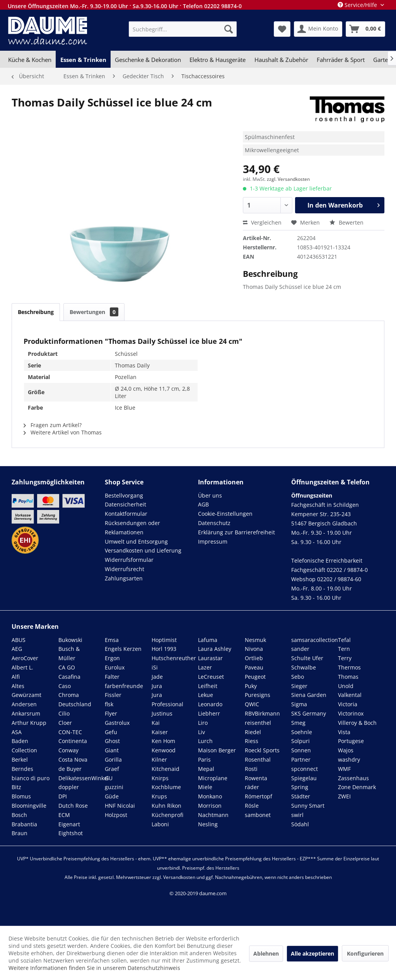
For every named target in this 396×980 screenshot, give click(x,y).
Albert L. (22, 667)
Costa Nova (73, 759)
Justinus (162, 713)
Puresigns (258, 695)
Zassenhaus (353, 778)
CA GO (67, 667)
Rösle (252, 806)
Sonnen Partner (301, 755)
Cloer (65, 723)
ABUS (19, 640)
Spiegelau (304, 778)
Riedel (253, 732)
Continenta (73, 741)
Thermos (349, 667)
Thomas (348, 677)
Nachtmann (213, 815)
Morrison (210, 806)
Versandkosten (179, 877)
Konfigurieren (365, 953)
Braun (20, 833)
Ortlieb (254, 658)
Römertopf (259, 796)
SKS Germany (309, 713)
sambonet (258, 815)
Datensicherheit (125, 504)
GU (109, 778)
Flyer (111, 713)
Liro (203, 723)
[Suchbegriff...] (183, 29)
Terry (345, 658)
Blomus (21, 796)
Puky (251, 686)
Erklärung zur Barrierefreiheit (236, 532)
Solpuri (300, 741)
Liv (201, 732)
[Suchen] (229, 29)
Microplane (213, 778)
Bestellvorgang (124, 495)
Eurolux (115, 667)
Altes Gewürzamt (26, 691)
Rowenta (256, 778)
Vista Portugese (351, 737)
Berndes (22, 769)
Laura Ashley (215, 649)
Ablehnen (266, 953)
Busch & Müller (69, 653)
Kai (156, 723)
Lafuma (208, 640)
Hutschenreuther (174, 658)
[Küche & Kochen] (30, 60)
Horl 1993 (164, 649)
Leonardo (210, 704)
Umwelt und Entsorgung (136, 541)
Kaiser (160, 732)
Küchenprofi (167, 815)
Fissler (113, 695)
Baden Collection (24, 746)
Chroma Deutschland (75, 699)
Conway (68, 750)
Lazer (205, 667)
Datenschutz (214, 523)
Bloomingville (29, 806)
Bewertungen (94, 312)
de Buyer (70, 769)
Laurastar (210, 658)
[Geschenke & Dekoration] (148, 60)
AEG (17, 649)
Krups (159, 796)
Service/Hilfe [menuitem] (358, 5)
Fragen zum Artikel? (53, 425)
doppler (69, 787)
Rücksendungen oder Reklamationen (132, 528)
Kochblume (166, 787)
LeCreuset (211, 677)
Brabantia (24, 824)
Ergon (112, 658)
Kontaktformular (126, 514)
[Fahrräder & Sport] (341, 60)
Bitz (16, 787)
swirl (297, 815)
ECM (64, 815)
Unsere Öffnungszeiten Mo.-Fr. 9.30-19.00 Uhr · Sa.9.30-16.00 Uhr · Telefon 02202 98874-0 (125, 6)
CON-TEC (70, 732)
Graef (112, 769)
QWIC (252, 704)
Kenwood (164, 750)
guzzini (114, 787)
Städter (301, 796)
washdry (349, 759)
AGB (203, 504)
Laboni (160, 824)
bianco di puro (31, 778)
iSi (155, 667)
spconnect (305, 769)
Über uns (210, 495)
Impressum (213, 541)
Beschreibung (36, 312)
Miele (205, 787)
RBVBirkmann (262, 713)
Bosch (19, 815)
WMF (344, 769)
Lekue (206, 695)
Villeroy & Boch (357, 723)
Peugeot (255, 677)
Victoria (348, 704)
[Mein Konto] (318, 29)
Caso (65, 686)
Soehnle (302, 732)
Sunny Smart (308, 806)
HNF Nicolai (120, 806)
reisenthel (258, 723)
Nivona (254, 649)
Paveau (254, 667)
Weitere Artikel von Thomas (63, 432)
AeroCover (25, 658)
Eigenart (69, 824)
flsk (109, 704)
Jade (157, 677)
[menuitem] (183, 29)
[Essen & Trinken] (83, 60)
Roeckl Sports (262, 750)
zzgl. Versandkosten (288, 179)
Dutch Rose (73, 806)
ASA (17, 732)
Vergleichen (262, 222)
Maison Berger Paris (217, 755)
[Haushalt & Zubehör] (281, 60)
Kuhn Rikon (166, 806)
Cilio (64, 713)
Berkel (20, 759)
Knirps (160, 778)
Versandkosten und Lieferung (143, 550)
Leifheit (208, 686)
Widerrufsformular (129, 560)
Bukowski (70, 640)
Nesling (208, 824)
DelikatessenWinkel (84, 778)
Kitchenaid (166, 769)
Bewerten (346, 222)
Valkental (350, 695)
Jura (157, 686)
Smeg (298, 723)
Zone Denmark (357, 787)
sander (300, 649)
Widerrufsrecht (125, 569)
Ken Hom (163, 741)
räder (252, 787)
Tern (344, 649)
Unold (346, 686)
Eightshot (71, 833)
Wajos (346, 750)
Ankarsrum (26, 713)
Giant (112, 750)
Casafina (69, 677)
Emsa (112, 640)
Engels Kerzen (123, 649)
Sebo (298, 677)
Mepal (206, 769)
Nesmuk (255, 640)
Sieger (299, 686)
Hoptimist (164, 640)
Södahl (300, 824)
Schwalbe (304, 667)
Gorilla (113, 759)
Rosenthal (258, 759)
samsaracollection (315, 640)
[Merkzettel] (282, 29)
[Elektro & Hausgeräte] (218, 60)
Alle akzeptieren (312, 953)
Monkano (210, 796)
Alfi (16, 677)
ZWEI (344, 796)
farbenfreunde (124, 686)
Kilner (159, 759)
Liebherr (209, 713)
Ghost (112, 741)
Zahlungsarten (124, 578)
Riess (252, 741)
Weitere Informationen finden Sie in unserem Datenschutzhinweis (94, 968)
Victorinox (351, 713)
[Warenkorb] (365, 29)
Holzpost (116, 815)
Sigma (299, 704)
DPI (63, 796)
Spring (300, 787)
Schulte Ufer (307, 658)
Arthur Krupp (29, 723)
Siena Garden (309, 695)
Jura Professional (167, 699)
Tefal (344, 640)
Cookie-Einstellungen (225, 514)
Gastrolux (117, 723)
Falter (112, 677)
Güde (112, 796)
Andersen (24, 704)
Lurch (205, 741)
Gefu (111, 732)
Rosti (251, 769)
